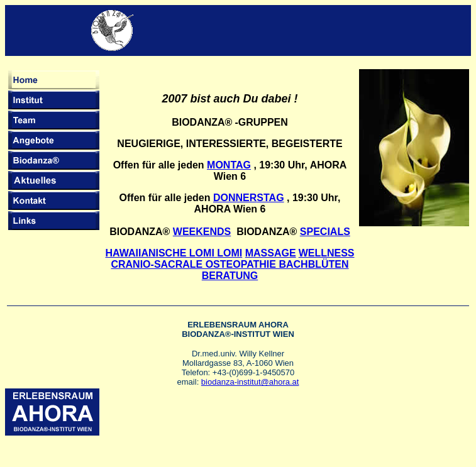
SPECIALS (325, 232)
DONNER (235, 198)
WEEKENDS (202, 232)
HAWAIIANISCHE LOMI (174, 253)
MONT (221, 165)
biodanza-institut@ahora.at (250, 382)
